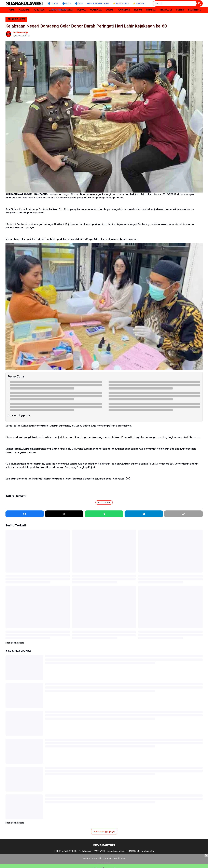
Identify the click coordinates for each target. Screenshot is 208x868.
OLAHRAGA (96, 10)
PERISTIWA (39, 10)
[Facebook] (25, 514)
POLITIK (180, 10)
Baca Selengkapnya (104, 832)
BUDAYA (82, 10)
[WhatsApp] (144, 514)
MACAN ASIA (148, 851)
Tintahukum (85, 851)
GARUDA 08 (134, 851)
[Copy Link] (183, 514)
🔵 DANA (67, 3)
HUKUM (138, 10)
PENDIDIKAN (124, 10)
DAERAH (53, 10)
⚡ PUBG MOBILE (121, 3)
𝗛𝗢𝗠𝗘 (11, 10)
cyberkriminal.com (117, 851)
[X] (64, 514)
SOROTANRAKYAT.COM (66, 851)
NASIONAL (24, 10)
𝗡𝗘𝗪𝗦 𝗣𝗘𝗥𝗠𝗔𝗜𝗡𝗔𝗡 (98, 3)
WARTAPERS (99, 851)
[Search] (175, 3)
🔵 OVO (79, 3)
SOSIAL (110, 10)
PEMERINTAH (195, 10)
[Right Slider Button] (200, 10)
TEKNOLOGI (166, 10)
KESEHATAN (67, 10)
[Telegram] (104, 514)
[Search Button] (199, 3)
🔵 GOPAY (53, 3)
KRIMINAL (151, 10)
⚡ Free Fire (139, 3)
